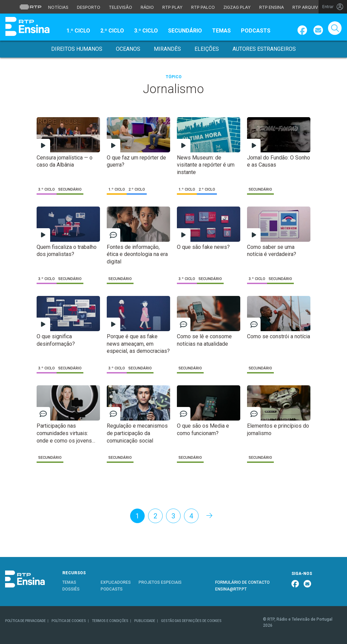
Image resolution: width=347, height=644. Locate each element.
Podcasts (256, 31)
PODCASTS (112, 589)
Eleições (207, 49)
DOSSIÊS (71, 589)
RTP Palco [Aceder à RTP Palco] (203, 7)
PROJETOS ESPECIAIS (160, 582)
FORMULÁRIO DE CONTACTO (242, 582)
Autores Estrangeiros (264, 49)
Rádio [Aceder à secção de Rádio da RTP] (147, 7)
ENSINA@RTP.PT (231, 589)
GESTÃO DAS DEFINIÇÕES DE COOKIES (191, 621)
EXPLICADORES (116, 582)
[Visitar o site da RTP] (30, 7)
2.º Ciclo (112, 31)
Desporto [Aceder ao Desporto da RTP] (89, 7)
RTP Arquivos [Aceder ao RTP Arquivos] (308, 7)
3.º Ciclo (146, 31)
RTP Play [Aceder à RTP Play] (172, 7)
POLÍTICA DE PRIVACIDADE (25, 621)
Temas (221, 31)
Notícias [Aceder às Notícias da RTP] (58, 7)
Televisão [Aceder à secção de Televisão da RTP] (120, 7)
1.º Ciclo (78, 31)
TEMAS (69, 582)
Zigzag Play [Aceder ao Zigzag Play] (237, 7)
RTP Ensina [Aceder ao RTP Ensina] (272, 7)
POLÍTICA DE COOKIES (69, 621)
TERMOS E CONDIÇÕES (110, 621)
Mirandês (167, 49)
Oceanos (128, 49)
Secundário (185, 31)
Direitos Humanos (77, 49)
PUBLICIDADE (145, 621)
